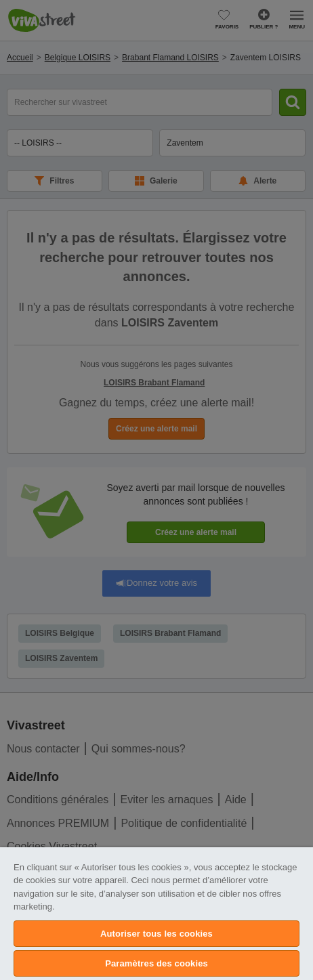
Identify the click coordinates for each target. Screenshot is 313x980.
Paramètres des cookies (156, 963)
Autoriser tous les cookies (156, 934)
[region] (156, 914)
